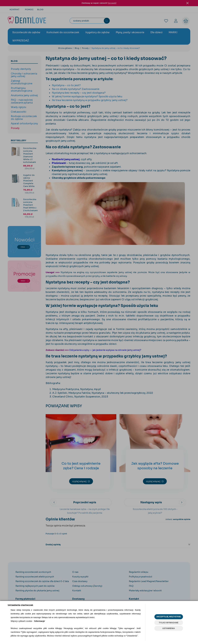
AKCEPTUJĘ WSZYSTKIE (169, 617)
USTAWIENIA (169, 628)
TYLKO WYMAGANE (169, 623)
